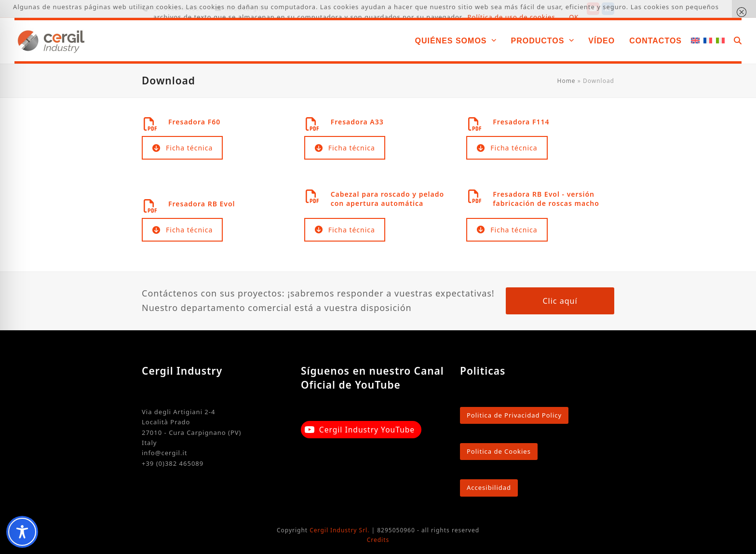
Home (567, 81)
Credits (378, 540)
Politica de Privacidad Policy (514, 415)
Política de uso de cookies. (513, 17)
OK (574, 17)
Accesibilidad (489, 487)
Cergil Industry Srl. (339, 530)
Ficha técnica (182, 148)
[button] (738, 41)
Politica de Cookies (499, 451)
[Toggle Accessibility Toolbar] (22, 532)
